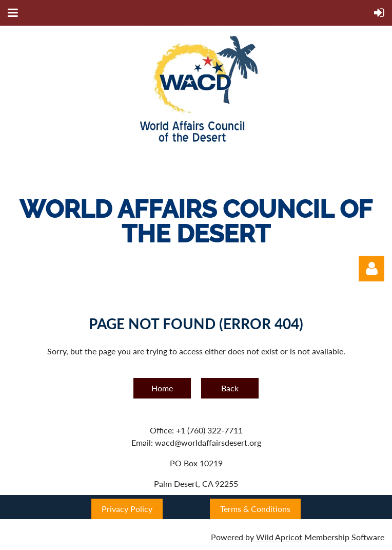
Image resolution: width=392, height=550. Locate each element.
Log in (371, 269)
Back (230, 388)
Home (162, 388)
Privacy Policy (127, 509)
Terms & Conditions (255, 509)
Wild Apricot (279, 537)
